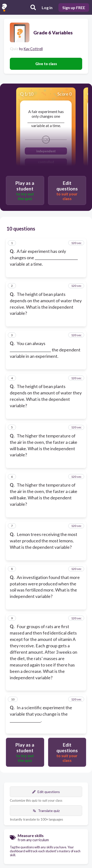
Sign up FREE (74, 7)
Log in (47, 7)
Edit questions (46, 792)
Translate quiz (46, 811)
